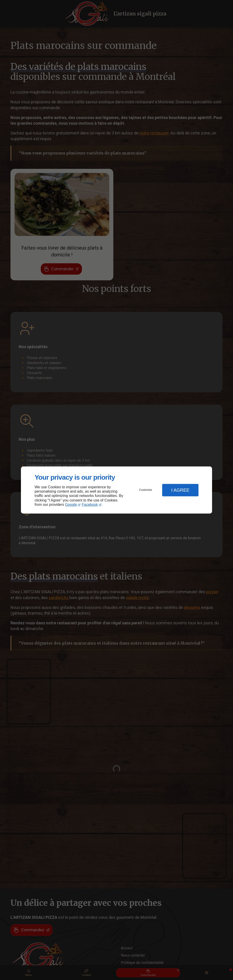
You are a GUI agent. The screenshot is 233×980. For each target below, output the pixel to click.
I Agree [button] (180, 490)
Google (71, 505)
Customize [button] (146, 490)
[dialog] (116, 490)
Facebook (90, 505)
